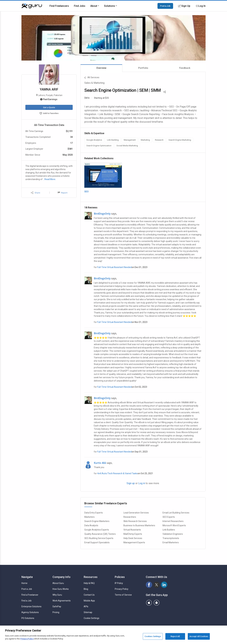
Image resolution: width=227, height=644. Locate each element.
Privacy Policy (122, 589)
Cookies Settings (153, 636)
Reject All (175, 636)
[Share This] (165, 92)
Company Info (61, 577)
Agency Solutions (30, 612)
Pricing (56, 612)
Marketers (89, 517)
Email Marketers (171, 542)
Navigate (27, 577)
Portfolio (143, 68)
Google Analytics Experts (97, 530)
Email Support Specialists (97, 542)
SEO (86, 192)
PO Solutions (28, 618)
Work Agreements (62, 601)
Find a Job (26, 601)
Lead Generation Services (136, 513)
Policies (120, 577)
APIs (86, 606)
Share (35, 193)
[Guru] (32, 6)
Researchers (130, 517)
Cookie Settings (92, 618)
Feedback (185, 68)
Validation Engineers (173, 534)
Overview (101, 68)
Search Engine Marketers (97, 521)
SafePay (57, 606)
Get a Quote (49, 107)
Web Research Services (135, 521)
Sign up (131, 483)
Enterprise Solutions (31, 606)
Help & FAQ (89, 583)
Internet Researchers (173, 521)
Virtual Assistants (132, 530)
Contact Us (89, 595)
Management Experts (134, 542)
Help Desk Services (133, 538)
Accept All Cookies (199, 636)
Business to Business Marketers (139, 525)
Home (24, 583)
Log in (142, 483)
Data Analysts (91, 525)
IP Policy (119, 583)
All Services (92, 78)
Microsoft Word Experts (174, 525)
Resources (91, 577)
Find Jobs (80, 6)
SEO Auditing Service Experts (99, 538)
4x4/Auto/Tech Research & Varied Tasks (117, 473)
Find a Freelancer (30, 595)
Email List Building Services (176, 513)
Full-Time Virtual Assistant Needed (114, 267)
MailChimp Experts (133, 534)
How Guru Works (61, 589)
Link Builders (169, 530)
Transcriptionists (171, 538)
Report (63, 193)
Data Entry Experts (94, 513)
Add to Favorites (49, 114)
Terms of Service (123, 595)
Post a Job (165, 6)
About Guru (58, 583)
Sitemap (88, 612)
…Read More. (49, 179)
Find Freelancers (59, 6)
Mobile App (89, 601)
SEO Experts (169, 517)
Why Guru (57, 595)
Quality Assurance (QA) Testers (100, 534)
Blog (86, 589)
